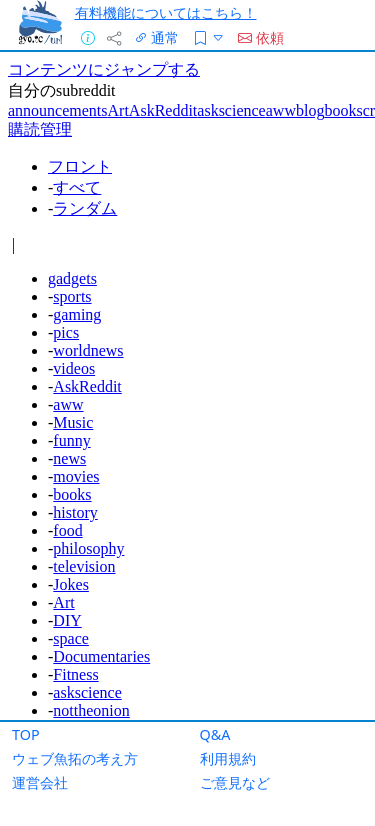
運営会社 (40, 782)
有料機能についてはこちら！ (166, 12)
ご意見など (235, 782)
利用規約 (228, 758)
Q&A (215, 734)
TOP (26, 734)
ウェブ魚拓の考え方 (75, 758)
